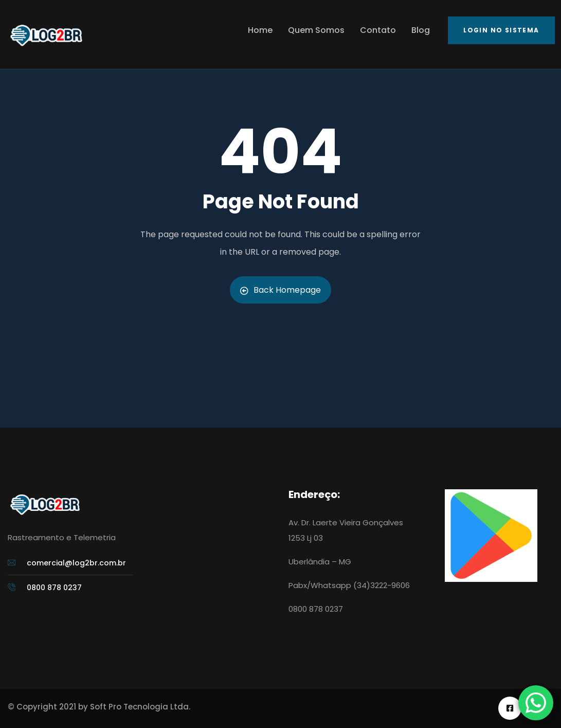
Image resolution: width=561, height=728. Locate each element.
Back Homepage (280, 290)
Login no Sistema (501, 30)
